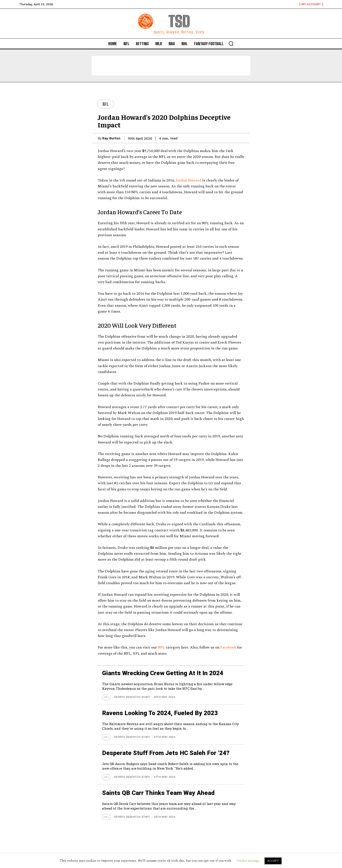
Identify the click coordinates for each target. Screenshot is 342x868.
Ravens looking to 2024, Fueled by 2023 (160, 713)
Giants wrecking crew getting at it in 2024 (163, 673)
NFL (106, 104)
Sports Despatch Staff (132, 697)
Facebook (228, 647)
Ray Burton (111, 138)
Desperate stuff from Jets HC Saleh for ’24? (166, 753)
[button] (231, 43)
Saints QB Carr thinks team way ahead (158, 793)
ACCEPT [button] (273, 861)
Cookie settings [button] (248, 861)
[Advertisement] (171, 66)
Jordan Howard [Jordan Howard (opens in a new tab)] (189, 180)
